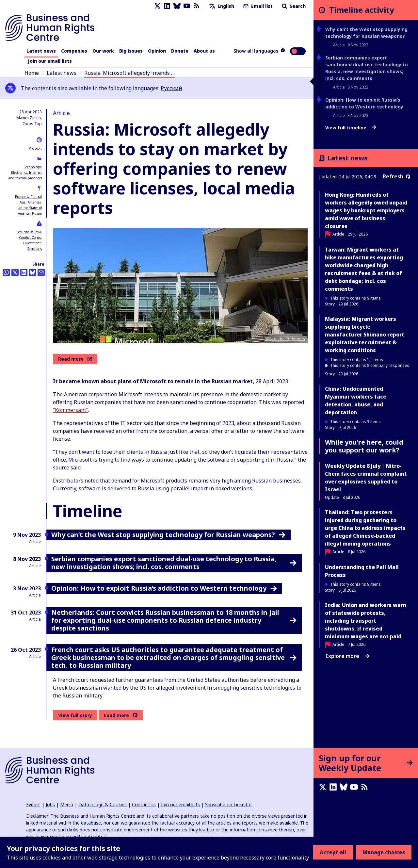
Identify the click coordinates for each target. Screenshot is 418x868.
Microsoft (35, 148)
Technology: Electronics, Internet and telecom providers (25, 172)
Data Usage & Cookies (103, 804)
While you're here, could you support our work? (364, 446)
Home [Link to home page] (32, 73)
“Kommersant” (71, 410)
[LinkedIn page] (167, 6)
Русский (171, 88)
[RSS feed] (197, 6)
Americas (34, 202)
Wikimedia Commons (285, 339)
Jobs (50, 804)
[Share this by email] (41, 272)
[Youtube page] (187, 6)
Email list (257, 6)
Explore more (348, 656)
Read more (75, 359)
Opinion (157, 51)
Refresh (396, 176)
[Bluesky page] (177, 6)
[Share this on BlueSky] (32, 272)
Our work (103, 51)
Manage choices (384, 852)
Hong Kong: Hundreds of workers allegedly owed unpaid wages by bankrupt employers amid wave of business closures (366, 210)
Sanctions (35, 249)
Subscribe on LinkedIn (228, 804)
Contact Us (144, 804)
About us (204, 51)
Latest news (41, 51)
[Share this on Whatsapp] (6, 272)
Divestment (32, 243)
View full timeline (351, 128)
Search (293, 6)
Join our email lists (50, 61)
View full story (75, 715)
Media (67, 804)
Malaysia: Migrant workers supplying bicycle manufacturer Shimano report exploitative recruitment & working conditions (365, 335)
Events (33, 804)
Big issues (131, 51)
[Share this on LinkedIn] (24, 272)
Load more (116, 715)
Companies (74, 51)
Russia (37, 213)
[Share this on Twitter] (15, 272)
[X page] (157, 6)
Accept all (333, 852)
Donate (180, 51)
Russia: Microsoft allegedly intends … (129, 73)
